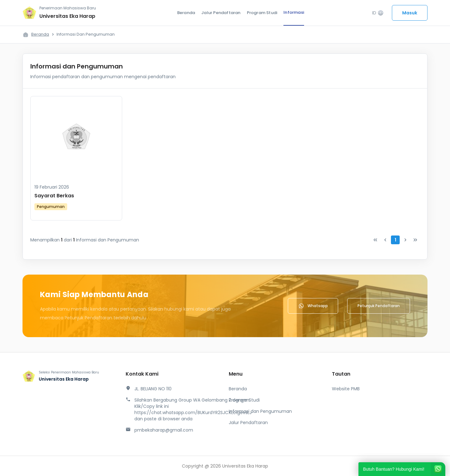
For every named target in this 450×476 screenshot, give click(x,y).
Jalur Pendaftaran (221, 13)
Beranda (186, 13)
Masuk (410, 13)
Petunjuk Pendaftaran (379, 306)
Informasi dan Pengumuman (260, 411)
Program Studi (262, 13)
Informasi (294, 12)
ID (378, 13)
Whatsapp (313, 306)
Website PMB (346, 389)
